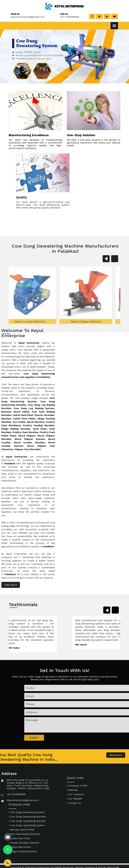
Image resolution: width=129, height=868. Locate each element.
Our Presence (75, 809)
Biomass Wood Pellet (21, 811)
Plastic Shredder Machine (24, 824)
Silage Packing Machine (23, 833)
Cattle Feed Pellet (20, 829)
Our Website (75, 813)
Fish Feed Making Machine (24, 815)
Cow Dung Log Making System (27, 807)
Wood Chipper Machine (65, 359)
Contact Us (74, 818)
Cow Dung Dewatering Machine (27, 798)
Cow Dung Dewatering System (27, 794)
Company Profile (77, 800)
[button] (14, 56)
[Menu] (114, 26)
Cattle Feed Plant (19, 820)
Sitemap (72, 805)
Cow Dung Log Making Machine (27, 802)
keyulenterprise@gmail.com (26, 17)
